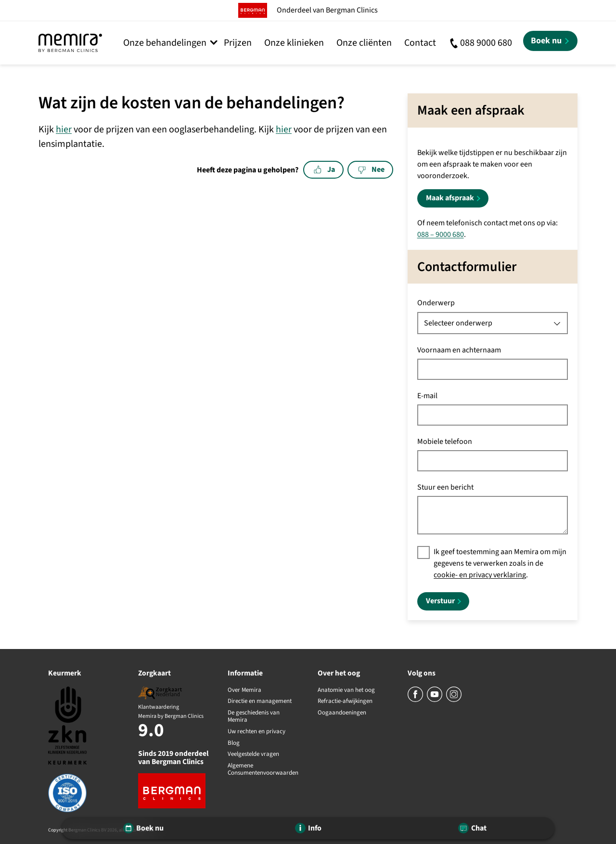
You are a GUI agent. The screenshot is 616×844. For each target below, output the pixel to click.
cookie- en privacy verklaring (480, 575)
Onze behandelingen (165, 43)
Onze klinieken (294, 43)
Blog (234, 743)
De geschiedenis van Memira (254, 717)
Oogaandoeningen (342, 713)
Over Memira (244, 690)
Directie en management (260, 701)
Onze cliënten (364, 43)
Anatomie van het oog (346, 690)
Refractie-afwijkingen (345, 701)
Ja (324, 169)
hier (64, 130)
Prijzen (238, 43)
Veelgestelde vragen (253, 754)
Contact (420, 43)
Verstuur (440, 601)
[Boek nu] (550, 41)
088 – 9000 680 (441, 234)
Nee (371, 169)
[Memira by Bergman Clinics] (70, 43)
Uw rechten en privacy (257, 732)
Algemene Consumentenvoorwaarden (263, 770)
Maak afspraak (450, 198)
